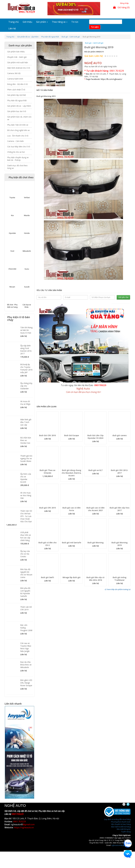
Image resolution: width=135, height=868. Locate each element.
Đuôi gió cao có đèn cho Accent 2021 (96, 509)
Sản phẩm (42, 22)
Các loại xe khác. (27, 306)
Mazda (27, 215)
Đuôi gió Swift (48, 577)
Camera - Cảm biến (15, 141)
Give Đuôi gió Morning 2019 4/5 (114, 56)
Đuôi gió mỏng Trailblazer (120, 579)
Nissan (12, 287)
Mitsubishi (27, 251)
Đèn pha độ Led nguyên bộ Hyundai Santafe (25, 592)
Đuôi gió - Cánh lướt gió (71, 37)
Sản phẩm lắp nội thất (17, 95)
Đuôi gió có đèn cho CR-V (48, 544)
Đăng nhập (124, 3)
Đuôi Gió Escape (72, 435)
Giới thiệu (27, 22)
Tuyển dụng (126, 832)
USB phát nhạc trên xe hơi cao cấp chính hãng (26, 536)
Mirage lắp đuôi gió (72, 577)
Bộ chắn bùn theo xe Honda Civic (26, 440)
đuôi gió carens (120, 435)
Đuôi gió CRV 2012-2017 (120, 472)
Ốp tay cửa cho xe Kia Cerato (25, 554)
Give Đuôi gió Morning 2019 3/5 (112, 56)
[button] (40, 59)
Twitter (130, 804)
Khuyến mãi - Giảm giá (17, 57)
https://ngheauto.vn (24, 827)
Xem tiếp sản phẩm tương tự (118, 589)
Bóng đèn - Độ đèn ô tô (17, 84)
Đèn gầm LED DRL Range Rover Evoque (26, 683)
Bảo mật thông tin (124, 829)
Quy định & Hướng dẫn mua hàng (117, 819)
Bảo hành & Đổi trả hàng (121, 827)
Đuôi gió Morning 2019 (120, 544)
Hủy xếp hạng (106, 56)
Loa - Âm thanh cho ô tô (18, 136)
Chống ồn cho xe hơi (16, 152)
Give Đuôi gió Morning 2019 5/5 (117, 56)
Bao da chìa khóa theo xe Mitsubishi (26, 665)
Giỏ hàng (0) (121, 7)
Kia (12, 215)
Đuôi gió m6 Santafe (72, 543)
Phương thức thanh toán (121, 822)
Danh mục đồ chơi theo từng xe (17, 167)
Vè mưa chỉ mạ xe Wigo (25, 403)
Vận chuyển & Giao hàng (121, 824)
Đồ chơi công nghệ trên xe (18, 130)
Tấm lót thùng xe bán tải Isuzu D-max (26, 330)
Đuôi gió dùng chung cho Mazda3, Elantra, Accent (72, 473)
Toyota (12, 197)
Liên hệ (12, 28)
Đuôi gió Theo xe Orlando (47, 472)
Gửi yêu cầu (123, 297)
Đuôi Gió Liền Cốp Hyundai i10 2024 (95, 437)
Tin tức (75, 22)
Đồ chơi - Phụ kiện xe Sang (12, 306)
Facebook (126, 804)
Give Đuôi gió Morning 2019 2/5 (110, 56)
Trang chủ (14, 22)
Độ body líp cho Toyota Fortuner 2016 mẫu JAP (26, 368)
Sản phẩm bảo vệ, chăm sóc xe (19, 118)
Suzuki (27, 287)
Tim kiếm (95, 27)
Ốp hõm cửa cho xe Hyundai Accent (26, 478)
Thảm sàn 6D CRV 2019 (26, 608)
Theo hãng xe (60, 22)
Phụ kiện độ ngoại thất (50, 37)
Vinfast (27, 197)
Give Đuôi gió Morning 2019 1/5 (108, 56)
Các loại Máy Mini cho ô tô (19, 147)
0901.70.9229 (117, 71)
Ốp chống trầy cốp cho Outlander (26, 386)
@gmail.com (29, 824)
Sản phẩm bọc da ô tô (17, 111)
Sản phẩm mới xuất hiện (18, 62)
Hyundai (12, 233)
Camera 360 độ (14, 73)
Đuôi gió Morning (96, 543)
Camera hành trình (15, 79)
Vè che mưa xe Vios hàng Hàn (26, 495)
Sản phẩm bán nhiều (16, 52)
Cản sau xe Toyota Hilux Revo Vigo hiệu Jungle (26, 647)
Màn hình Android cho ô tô (19, 68)
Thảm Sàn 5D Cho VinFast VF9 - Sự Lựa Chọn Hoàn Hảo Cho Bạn (26, 516)
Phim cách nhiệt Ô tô (16, 90)
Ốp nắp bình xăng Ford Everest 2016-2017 (26, 350)
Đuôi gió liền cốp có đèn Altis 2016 (95, 579)
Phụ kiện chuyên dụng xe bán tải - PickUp (18, 159)
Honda (27, 233)
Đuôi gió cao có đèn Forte (72, 509)
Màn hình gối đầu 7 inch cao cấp (26, 422)
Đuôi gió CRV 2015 (48, 508)
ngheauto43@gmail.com (121, 845)
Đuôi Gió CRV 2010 (47, 435)
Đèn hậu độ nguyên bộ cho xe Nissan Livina (26, 573)
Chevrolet (12, 269)
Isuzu (27, 269)
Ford (12, 251)
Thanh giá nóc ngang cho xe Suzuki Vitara (26, 458)
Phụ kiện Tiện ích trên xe (18, 125)
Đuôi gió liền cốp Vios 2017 (120, 509)
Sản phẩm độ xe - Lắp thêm (28, 37)
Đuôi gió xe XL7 (95, 470)
